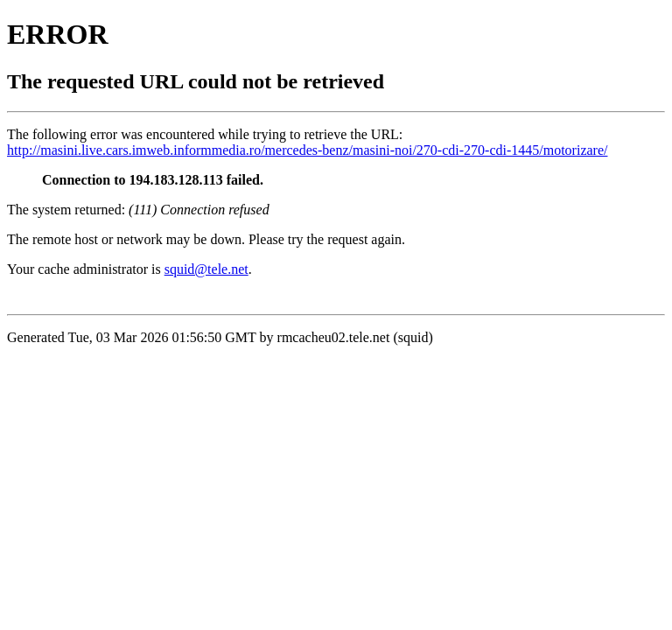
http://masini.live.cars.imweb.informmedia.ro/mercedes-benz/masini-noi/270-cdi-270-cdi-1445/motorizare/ (307, 150)
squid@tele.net (206, 269)
